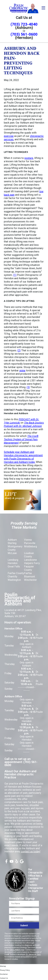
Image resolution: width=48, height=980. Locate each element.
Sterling (12, 543)
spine (22, 370)
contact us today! (31, 851)
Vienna (28, 540)
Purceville (30, 543)
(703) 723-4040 (24, 24)
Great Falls (14, 566)
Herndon (13, 563)
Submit (24, 925)
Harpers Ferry (32, 563)
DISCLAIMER (15, 950)
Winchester (30, 580)
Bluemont (30, 577)
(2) (19, 350)
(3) (28, 387)
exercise (9, 136)
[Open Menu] (43, 8)
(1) (15, 275)
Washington (14, 580)
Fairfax (28, 573)
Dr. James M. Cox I (33, 954)
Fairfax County (16, 573)
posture (29, 158)
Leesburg (13, 560)
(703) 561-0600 (24, 34)
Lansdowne (30, 560)
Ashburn (12, 540)
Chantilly (12, 577)
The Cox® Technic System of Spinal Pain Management (21, 439)
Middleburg (30, 546)
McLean (12, 553)
